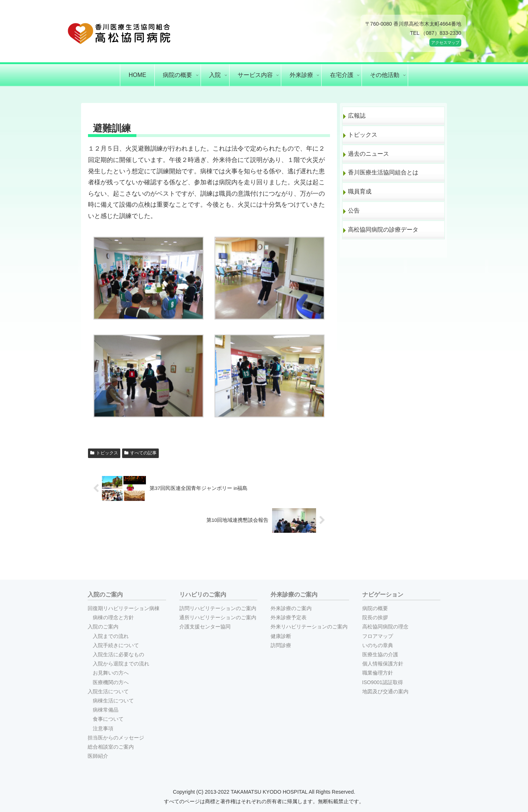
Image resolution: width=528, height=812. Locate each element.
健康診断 (281, 636)
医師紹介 (98, 756)
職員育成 (360, 191)
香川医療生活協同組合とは (383, 172)
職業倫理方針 (378, 673)
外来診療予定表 (289, 617)
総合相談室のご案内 (111, 747)
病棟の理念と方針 (113, 617)
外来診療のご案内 (291, 608)
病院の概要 (375, 608)
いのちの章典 (378, 645)
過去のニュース (368, 154)
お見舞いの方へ (111, 673)
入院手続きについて (116, 645)
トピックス (104, 453)
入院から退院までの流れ (121, 664)
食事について (108, 719)
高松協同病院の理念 (385, 627)
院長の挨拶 (375, 617)
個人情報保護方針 (383, 664)
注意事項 (103, 728)
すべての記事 (140, 453)
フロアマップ (378, 636)
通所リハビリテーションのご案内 (218, 617)
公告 (354, 211)
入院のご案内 (103, 627)
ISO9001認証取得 (383, 682)
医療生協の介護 (380, 654)
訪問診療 (281, 645)
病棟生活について (113, 701)
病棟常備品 (106, 710)
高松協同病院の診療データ (383, 230)
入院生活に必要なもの (118, 654)
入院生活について (108, 691)
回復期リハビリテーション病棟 (124, 608)
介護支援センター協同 (205, 627)
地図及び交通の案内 (385, 691)
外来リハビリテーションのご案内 (309, 627)
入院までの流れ (111, 636)
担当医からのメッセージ (116, 738)
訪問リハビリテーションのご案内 (218, 608)
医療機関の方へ (111, 682)
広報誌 (357, 116)
